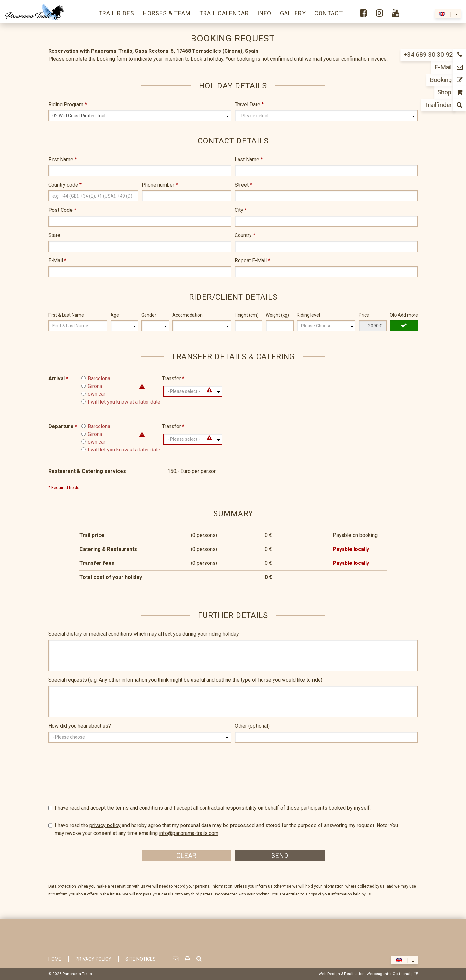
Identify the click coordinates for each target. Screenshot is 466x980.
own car (97, 394)
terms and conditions (139, 808)
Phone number (160, 185)
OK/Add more (404, 315)
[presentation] (98, 760)
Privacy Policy (93, 959)
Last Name (249, 160)
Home (55, 959)
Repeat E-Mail (252, 261)
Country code (65, 185)
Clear (186, 856)
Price (364, 315)
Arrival (58, 378)
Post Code (62, 210)
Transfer (173, 378)
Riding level (308, 315)
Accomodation (187, 315)
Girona (95, 386)
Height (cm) (247, 315)
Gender (149, 315)
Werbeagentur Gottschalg (390, 974)
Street (243, 185)
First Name (63, 160)
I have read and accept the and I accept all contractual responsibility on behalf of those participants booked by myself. (233, 808)
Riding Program (68, 104)
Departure (63, 426)
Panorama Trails (77, 974)
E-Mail (57, 261)
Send (280, 856)
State (54, 235)
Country (245, 235)
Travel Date (249, 104)
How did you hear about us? (80, 726)
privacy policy (105, 825)
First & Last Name (66, 315)
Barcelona (99, 378)
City (241, 210)
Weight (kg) (277, 315)
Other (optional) (252, 726)
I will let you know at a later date (124, 402)
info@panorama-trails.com (189, 833)
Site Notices (140, 959)
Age (115, 315)
